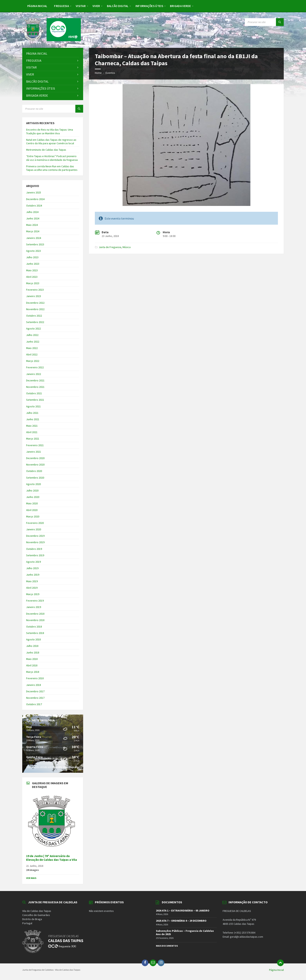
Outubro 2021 (34, 393)
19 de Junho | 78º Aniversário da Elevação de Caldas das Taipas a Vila (52, 858)
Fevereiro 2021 (35, 445)
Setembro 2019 (35, 555)
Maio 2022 (32, 348)
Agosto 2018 (33, 639)
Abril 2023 (32, 277)
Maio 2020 (32, 503)
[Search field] (264, 22)
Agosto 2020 (33, 484)
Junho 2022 (33, 342)
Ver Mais (31, 878)
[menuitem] (37, 6)
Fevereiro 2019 (35, 601)
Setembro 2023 (35, 244)
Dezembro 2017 (35, 691)
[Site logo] (52, 40)
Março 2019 (33, 594)
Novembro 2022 (35, 309)
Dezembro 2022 (35, 303)
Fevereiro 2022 (35, 367)
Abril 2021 (32, 432)
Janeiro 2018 (34, 685)
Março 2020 (33, 516)
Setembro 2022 (35, 322)
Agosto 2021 (33, 406)
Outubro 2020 (34, 471)
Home (98, 73)
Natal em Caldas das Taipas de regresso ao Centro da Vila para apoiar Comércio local (51, 142)
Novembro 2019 (35, 542)
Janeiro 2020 (34, 529)
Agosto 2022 (33, 328)
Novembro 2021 (35, 387)
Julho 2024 (32, 212)
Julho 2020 (32, 490)
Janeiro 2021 (34, 452)
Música (127, 247)
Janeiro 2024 (34, 238)
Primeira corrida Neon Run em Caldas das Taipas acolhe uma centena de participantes (52, 168)
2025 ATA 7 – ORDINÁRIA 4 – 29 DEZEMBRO (181, 921)
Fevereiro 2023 (35, 290)
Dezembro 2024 (35, 199)
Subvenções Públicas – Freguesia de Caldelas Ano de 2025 (185, 932)
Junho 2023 (33, 264)
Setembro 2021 (35, 400)
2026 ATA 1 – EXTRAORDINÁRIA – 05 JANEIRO (183, 911)
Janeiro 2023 (34, 296)
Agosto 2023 (33, 251)
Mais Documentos (167, 946)
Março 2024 (33, 231)
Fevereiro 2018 (35, 678)
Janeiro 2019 (34, 607)
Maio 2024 (32, 225)
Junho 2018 (33, 652)
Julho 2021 (32, 413)
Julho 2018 (32, 646)
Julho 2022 (32, 335)
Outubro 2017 (34, 704)
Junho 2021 (33, 419)
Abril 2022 (32, 354)
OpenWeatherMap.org (65, 767)
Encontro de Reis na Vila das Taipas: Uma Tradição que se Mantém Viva (50, 131)
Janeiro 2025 (34, 192)
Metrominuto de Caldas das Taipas (46, 150)
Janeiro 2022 (34, 374)
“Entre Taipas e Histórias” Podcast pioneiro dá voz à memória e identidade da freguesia (52, 158)
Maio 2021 (32, 426)
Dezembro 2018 (35, 614)
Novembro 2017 (35, 698)
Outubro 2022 (34, 316)
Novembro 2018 (35, 620)
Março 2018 (33, 672)
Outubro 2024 (34, 206)
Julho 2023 (32, 257)
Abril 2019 (32, 588)
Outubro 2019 (34, 549)
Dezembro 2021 (35, 380)
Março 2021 (33, 439)
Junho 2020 (33, 497)
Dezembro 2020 (35, 458)
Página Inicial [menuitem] (276, 970)
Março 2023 (33, 283)
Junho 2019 (33, 575)
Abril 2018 (32, 665)
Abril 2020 (32, 510)
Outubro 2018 (34, 627)
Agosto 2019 (33, 562)
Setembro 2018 (35, 633)
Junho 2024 (33, 218)
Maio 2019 (32, 581)
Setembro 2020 (35, 478)
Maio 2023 (32, 270)
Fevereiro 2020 (35, 523)
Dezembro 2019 (35, 536)
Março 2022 (33, 361)
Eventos (110, 73)
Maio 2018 (32, 659)
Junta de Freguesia (110, 247)
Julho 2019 (32, 568)
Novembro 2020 (35, 465)
